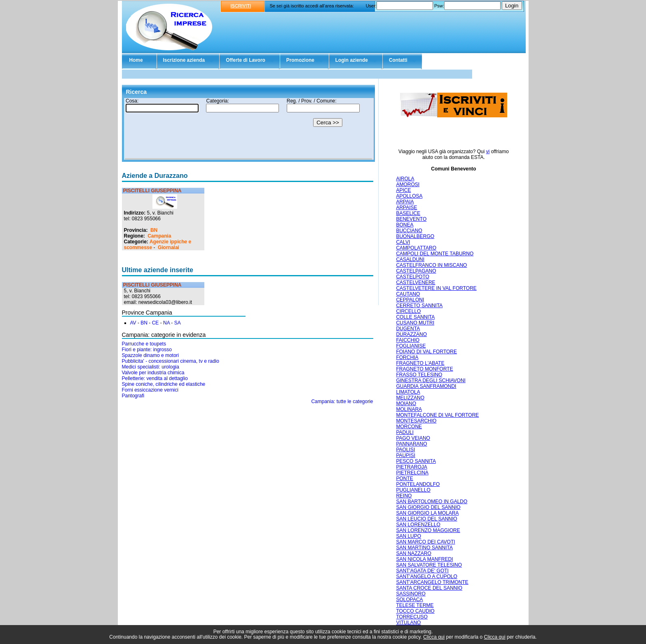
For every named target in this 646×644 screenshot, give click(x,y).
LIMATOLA (408, 392)
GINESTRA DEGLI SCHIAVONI (431, 380)
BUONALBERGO (415, 236)
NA (166, 323)
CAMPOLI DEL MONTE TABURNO (435, 254)
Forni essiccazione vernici (150, 390)
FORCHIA (407, 357)
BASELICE (408, 213)
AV (133, 323)
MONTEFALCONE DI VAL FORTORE (437, 415)
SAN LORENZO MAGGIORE (428, 530)
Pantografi (133, 396)
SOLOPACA (409, 600)
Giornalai (169, 247)
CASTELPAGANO (416, 271)
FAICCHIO (408, 340)
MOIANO (406, 404)
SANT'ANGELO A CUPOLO (426, 576)
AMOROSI (408, 184)
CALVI (403, 242)
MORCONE (409, 427)
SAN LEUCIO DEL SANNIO (426, 519)
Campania (159, 236)
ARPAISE (406, 208)
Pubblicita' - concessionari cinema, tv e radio (171, 361)
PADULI (405, 432)
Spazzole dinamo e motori (151, 355)
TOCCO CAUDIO (415, 611)
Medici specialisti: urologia (151, 367)
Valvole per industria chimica (153, 373)
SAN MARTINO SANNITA (424, 548)
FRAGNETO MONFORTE (424, 369)
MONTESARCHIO (416, 421)
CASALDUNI (410, 259)
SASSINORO (411, 594)
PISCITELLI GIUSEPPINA (152, 191)
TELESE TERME (415, 605)
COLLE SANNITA (415, 317)
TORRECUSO (412, 617)
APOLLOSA (409, 196)
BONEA (405, 225)
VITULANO (408, 623)
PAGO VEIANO (413, 438)
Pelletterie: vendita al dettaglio (155, 378)
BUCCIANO (409, 231)
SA (178, 323)
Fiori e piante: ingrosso (147, 350)
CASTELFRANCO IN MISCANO (431, 265)
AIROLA (405, 179)
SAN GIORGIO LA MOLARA (427, 513)
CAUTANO (408, 294)
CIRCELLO (408, 311)
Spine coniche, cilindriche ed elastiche (164, 384)
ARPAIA (405, 202)
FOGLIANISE (411, 346)
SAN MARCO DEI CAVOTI (425, 542)
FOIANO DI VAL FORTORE (426, 352)
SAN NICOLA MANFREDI (424, 559)
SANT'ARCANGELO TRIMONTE (432, 582)
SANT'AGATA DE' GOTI (422, 571)
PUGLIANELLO (413, 490)
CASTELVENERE (415, 282)
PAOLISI (405, 450)
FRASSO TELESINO (419, 375)
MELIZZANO (410, 398)
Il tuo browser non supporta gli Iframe (248, 129)
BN (154, 230)
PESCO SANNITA (416, 461)
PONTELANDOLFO (418, 484)
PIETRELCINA (412, 473)
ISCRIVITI (241, 6)
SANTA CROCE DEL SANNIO (429, 588)
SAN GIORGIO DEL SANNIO (428, 507)
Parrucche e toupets (144, 344)
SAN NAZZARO (413, 553)
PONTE (404, 478)
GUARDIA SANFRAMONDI (426, 386)
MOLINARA (409, 409)
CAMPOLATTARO (416, 248)
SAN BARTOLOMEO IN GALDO (432, 502)
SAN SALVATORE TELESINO (429, 565)
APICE (403, 190)
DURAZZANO (411, 334)
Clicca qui (434, 637)
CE (156, 323)
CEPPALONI (410, 300)
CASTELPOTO (412, 277)
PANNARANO (411, 444)
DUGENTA (408, 329)
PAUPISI (405, 455)
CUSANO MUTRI (415, 323)
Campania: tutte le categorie (342, 401)
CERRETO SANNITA (419, 306)
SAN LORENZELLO (418, 525)
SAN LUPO (408, 536)
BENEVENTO (411, 219)
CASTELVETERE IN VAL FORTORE (436, 288)
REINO (404, 496)
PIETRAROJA (411, 467)
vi (488, 152)
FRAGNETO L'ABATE (420, 363)
